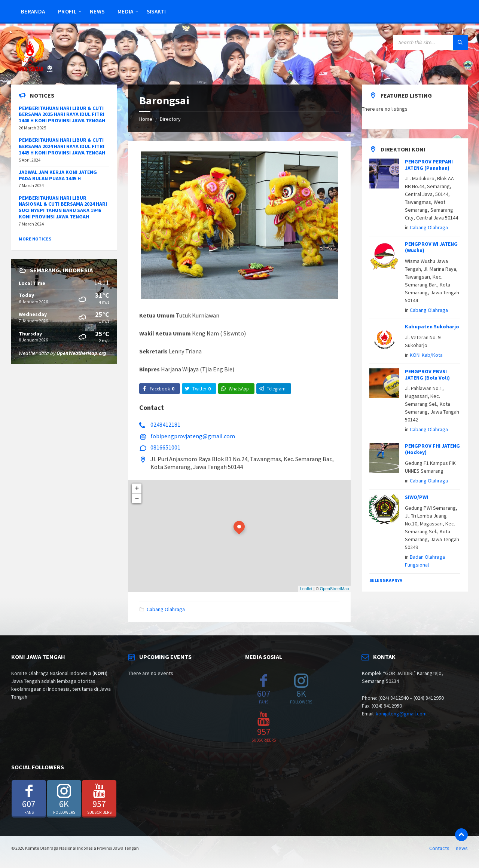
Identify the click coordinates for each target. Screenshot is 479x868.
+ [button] (137, 488)
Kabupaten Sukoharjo (432, 326)
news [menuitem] (97, 11)
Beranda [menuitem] (33, 11)
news (462, 848)
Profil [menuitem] (67, 11)
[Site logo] (30, 70)
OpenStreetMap (335, 589)
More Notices (35, 239)
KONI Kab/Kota (426, 355)
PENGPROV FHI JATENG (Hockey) (432, 449)
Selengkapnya (386, 580)
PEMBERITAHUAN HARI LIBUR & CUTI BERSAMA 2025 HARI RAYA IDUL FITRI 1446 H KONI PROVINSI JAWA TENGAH (62, 114)
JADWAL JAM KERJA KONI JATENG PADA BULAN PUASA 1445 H (58, 175)
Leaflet (306, 589)
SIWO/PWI (417, 497)
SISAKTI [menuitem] (156, 11)
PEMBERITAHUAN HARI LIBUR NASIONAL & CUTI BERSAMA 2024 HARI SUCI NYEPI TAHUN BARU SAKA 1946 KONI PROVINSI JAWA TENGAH (63, 207)
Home (146, 119)
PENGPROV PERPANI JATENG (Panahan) (429, 165)
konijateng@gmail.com (401, 714)
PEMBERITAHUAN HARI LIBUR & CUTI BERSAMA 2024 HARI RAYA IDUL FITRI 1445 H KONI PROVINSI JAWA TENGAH (62, 146)
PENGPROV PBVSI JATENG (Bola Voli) (427, 375)
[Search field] (430, 42)
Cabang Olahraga (166, 609)
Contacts (439, 848)
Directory (170, 119)
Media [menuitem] (126, 11)
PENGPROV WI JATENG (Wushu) (431, 247)
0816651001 (165, 447)
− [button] (137, 499)
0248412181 (165, 424)
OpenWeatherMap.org (81, 353)
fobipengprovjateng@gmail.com (193, 436)
